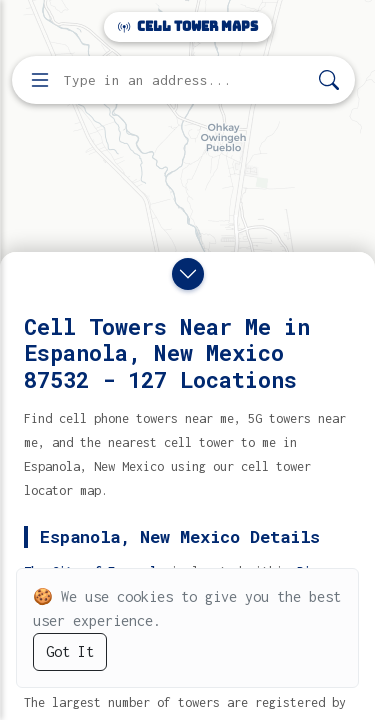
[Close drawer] (188, 274)
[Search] (329, 80)
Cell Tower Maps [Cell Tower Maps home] (188, 26)
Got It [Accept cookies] (70, 651)
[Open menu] (40, 80)
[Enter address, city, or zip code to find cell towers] (185, 80)
